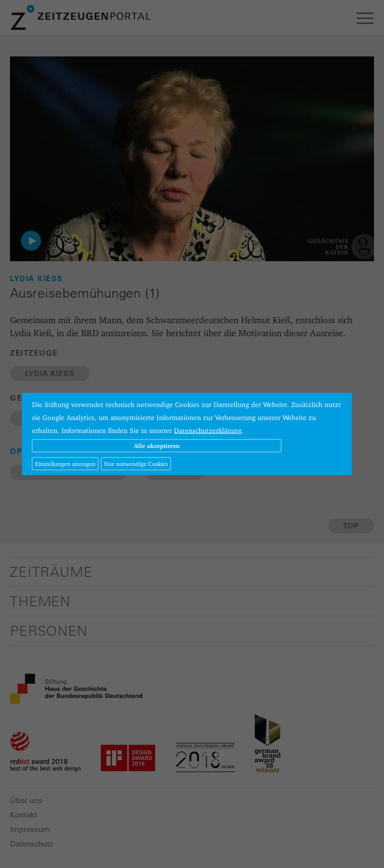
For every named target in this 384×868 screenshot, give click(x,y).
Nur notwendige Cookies (136, 464)
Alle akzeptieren (157, 446)
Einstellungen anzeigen (65, 464)
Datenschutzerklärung (208, 431)
